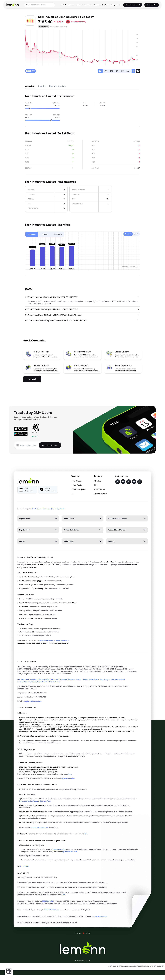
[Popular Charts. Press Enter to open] (83, 518)
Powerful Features (26, 594)
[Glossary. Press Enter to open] (127, 541)
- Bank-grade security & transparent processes (47, 585)
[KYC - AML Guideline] (60, 679)
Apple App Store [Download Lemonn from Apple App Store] (62, 640)
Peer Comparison (58, 87)
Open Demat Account (133, 5)
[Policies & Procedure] (91, 679)
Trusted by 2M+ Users (33, 413)
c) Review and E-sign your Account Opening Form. (39, 772)
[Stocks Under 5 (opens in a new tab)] (123, 354)
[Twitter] (118, 482)
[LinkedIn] (140, 482)
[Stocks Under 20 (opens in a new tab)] (82, 354)
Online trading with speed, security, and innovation (39, 632)
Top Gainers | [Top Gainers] (37, 509)
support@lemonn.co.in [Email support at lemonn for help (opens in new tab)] (40, 827)
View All (32, 379)
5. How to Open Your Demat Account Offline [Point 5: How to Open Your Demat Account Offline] (37, 785)
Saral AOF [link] (24, 866)
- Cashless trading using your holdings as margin (41, 599)
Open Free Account (50, 445)
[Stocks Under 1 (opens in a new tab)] (82, 368)
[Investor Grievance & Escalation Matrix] (33, 682)
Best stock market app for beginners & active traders (40, 629)
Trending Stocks (59, 509)
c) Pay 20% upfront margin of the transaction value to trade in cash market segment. (53, 724)
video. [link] (69, 774)
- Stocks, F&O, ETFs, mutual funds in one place (47, 577)
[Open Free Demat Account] (122, 975)
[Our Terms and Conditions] (28, 679)
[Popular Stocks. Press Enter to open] (38, 518)
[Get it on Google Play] (21, 434)
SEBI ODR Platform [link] (52, 910)
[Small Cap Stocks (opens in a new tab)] (123, 368)
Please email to (25, 827)
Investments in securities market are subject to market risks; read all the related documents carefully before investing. (62, 882)
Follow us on (121, 476)
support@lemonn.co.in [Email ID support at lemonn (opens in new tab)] (33, 701)
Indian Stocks (76, 481)
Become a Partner (101, 5)
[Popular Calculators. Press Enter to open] (83, 530)
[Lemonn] (28, 481)
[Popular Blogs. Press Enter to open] (83, 541)
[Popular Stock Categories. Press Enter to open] (127, 518)
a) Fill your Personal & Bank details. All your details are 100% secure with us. (49, 767)
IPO (72, 493)
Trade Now (153, 5)
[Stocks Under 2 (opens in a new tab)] (42, 368)
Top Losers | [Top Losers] (47, 509)
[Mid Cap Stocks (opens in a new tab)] (42, 354)
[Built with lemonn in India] (82, 933)
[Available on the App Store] (21, 429)
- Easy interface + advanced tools (44, 589)
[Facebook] (129, 482)
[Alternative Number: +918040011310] (78, 698)
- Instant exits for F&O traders (38, 618)
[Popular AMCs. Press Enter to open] (38, 530)
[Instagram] (123, 482)
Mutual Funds (76, 485)
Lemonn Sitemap (101, 493)
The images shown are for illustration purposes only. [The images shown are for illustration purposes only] (37, 877)
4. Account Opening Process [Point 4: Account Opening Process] (30, 763)
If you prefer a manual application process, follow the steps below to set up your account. (53, 789)
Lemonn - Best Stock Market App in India (36, 557)
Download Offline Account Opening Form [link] (35, 801)
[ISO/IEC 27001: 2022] (48, 490)
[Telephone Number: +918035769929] (78, 694)
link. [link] (86, 834)
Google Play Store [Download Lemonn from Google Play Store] (46, 640)
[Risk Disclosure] (55, 682)
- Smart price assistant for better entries (37, 614)
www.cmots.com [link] (101, 916)
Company (98, 476)
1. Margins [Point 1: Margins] (22, 713)
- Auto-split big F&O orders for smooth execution (41, 611)
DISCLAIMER (23, 873)
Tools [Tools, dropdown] (78, 5)
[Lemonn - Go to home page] (12, 4)
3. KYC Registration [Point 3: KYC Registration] (26, 749)
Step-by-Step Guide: (27, 794)
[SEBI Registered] (27, 490)
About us (98, 481)
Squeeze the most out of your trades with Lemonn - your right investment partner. (36, 418)
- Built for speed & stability (41, 581)
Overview (30, 87)
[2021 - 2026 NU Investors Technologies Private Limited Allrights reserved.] (78, 924)
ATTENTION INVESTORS (27, 707)
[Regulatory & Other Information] (112, 679)
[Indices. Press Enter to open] (38, 541)
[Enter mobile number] (29, 445)
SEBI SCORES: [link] (48, 901)
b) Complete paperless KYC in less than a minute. (38, 769)
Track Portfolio (100, 489)
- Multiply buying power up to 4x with (48, 603)
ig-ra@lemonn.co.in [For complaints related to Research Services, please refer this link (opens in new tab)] (70, 852)
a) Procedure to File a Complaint (32, 845)
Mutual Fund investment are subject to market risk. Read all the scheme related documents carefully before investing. (62, 887)
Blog (96, 485)
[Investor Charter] (75, 679)
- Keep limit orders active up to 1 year (38, 607)
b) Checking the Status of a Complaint (34, 856)
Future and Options (79, 489)
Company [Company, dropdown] (115, 5)
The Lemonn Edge (25, 624)
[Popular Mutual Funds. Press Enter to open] (127, 530)
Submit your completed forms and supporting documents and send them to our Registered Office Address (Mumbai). (76, 812)
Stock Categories (35, 340)
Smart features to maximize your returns (35, 635)
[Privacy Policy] (45, 679)
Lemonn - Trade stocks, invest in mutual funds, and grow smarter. (43, 643)
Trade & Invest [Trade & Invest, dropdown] (66, 5)
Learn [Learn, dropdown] (87, 5)
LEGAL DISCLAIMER (27, 662)
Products (75, 476)
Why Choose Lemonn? (27, 572)
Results (42, 87)
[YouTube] (134, 482)
